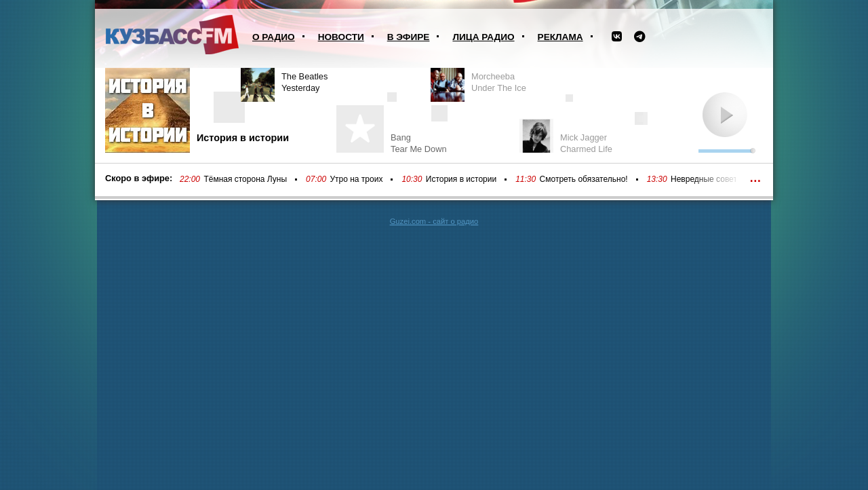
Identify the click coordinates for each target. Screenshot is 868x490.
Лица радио (483, 37)
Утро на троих (356, 179)
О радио (274, 37)
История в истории (461, 179)
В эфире (409, 37)
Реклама (560, 37)
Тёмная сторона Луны (245, 179)
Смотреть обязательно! (584, 179)
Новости (341, 37)
